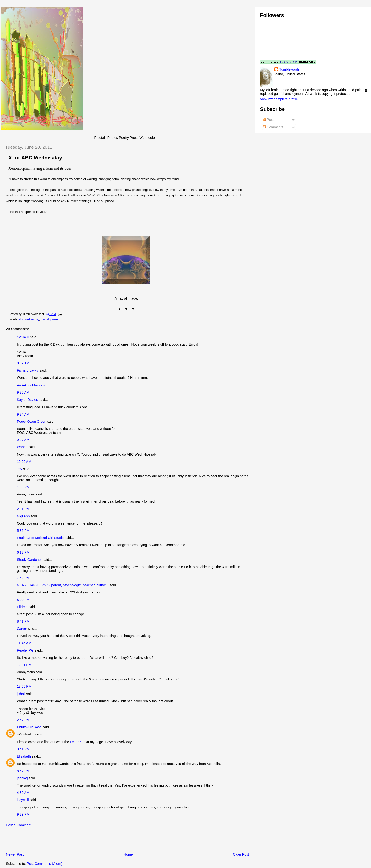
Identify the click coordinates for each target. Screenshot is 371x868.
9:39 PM (23, 814)
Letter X (76, 742)
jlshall (21, 694)
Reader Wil (25, 650)
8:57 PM (23, 771)
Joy (19, 469)
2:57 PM (23, 720)
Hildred (22, 607)
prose (54, 319)
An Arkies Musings (31, 385)
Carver (22, 629)
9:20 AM (23, 392)
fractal (45, 319)
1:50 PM (23, 487)
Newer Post (15, 854)
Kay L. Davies (27, 400)
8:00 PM (23, 600)
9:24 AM (23, 414)
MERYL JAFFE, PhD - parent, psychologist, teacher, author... (63, 585)
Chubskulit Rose (29, 727)
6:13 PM (23, 552)
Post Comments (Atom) (45, 864)
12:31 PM (24, 665)
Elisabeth (24, 756)
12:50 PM (24, 686)
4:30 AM (23, 793)
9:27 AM (23, 440)
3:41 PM (23, 749)
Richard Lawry (28, 370)
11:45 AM (24, 643)
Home (128, 854)
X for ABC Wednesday (35, 158)
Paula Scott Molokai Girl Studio (40, 538)
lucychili (23, 800)
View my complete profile (279, 99)
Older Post (241, 854)
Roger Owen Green (32, 422)
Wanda (22, 447)
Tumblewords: (290, 69)
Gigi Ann (23, 516)
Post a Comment (19, 825)
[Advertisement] (57, 841)
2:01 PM (23, 509)
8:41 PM (23, 621)
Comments (273, 127)
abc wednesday (29, 319)
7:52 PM (23, 578)
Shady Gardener (29, 560)
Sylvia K (23, 337)
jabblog (22, 778)
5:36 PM (23, 531)
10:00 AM (24, 462)
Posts (269, 120)
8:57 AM (23, 363)
